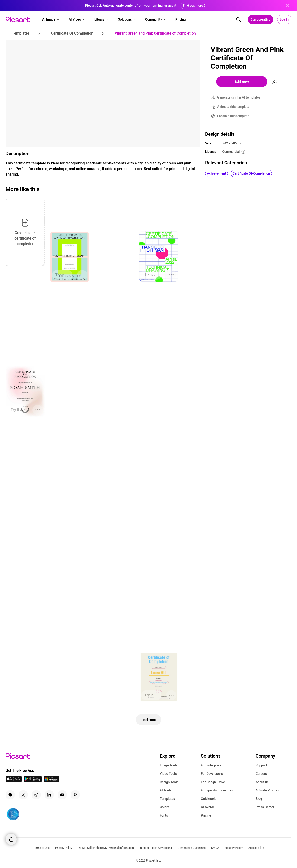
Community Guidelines (192, 848)
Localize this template (233, 116)
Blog (259, 799)
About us (262, 782)
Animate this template (233, 107)
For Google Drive (213, 782)
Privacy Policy (64, 848)
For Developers (212, 774)
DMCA (215, 848)
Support (261, 765)
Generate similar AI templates (239, 97)
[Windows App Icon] (51, 780)
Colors (164, 807)
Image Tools (169, 765)
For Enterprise (211, 765)
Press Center (265, 807)
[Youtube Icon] (62, 795)
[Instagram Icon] (36, 795)
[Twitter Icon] (23, 795)
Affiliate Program (268, 790)
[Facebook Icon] (10, 795)
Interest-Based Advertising (156, 848)
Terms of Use (41, 848)
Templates (167, 799)
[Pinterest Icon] (75, 795)
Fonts (164, 815)
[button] (51, 19)
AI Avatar (208, 807)
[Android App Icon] (33, 780)
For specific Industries (217, 790)
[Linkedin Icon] (49, 795)
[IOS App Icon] (14, 780)
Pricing (206, 815)
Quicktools (209, 799)
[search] (239, 19)
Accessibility (256, 848)
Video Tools (168, 774)
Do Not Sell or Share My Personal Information (106, 848)
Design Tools (169, 782)
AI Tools (166, 790)
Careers (261, 774)
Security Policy (234, 848)
